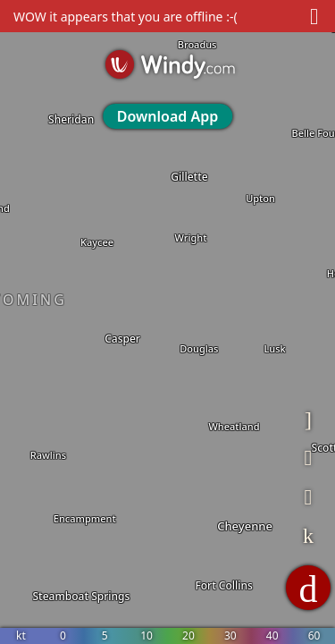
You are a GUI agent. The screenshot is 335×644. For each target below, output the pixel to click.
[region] (167, 322)
